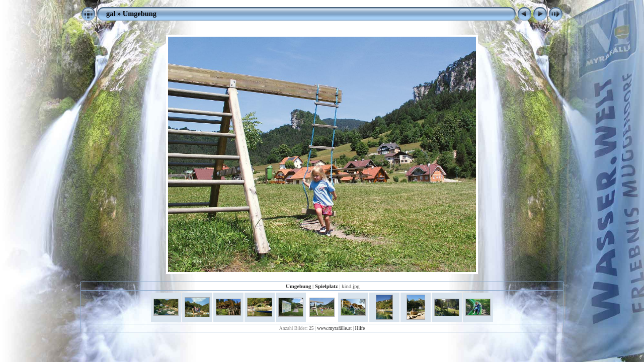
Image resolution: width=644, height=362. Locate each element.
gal (111, 14)
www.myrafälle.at (334, 328)
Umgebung (140, 14)
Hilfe (360, 328)
